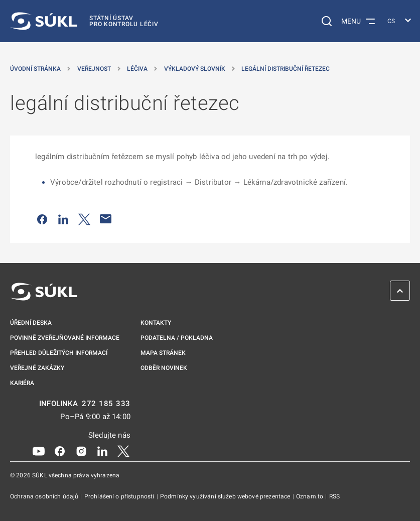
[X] (123, 451)
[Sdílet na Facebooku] (42, 219)
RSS (334, 496)
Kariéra (22, 383)
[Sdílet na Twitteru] (84, 219)
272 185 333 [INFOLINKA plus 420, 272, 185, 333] (106, 404)
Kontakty (156, 323)
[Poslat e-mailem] (106, 219)
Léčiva (137, 69)
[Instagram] (81, 451)
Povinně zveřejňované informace (65, 338)
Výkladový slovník (195, 69)
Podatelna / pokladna (177, 338)
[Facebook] (60, 451)
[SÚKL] (84, 21)
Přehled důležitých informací (59, 353)
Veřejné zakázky (37, 368)
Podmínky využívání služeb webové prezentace (226, 496)
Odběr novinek (164, 368)
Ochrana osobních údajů (45, 496)
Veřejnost (94, 69)
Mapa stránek (163, 353)
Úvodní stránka (35, 69)
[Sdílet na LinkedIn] (63, 219)
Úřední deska (31, 323)
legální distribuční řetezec (286, 69)
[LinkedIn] (102, 451)
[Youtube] (39, 451)
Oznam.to (310, 496)
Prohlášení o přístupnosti (120, 496)
